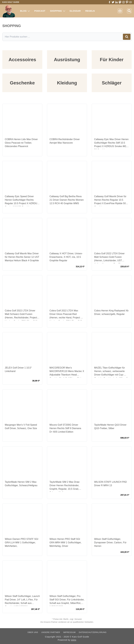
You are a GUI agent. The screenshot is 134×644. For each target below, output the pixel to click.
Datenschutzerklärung (93, 632)
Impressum (69, 632)
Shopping (58, 11)
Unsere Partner (51, 632)
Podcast (40, 11)
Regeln (90, 11)
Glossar (75, 11)
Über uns (33, 632)
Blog (25, 11)
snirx (74, 640)
